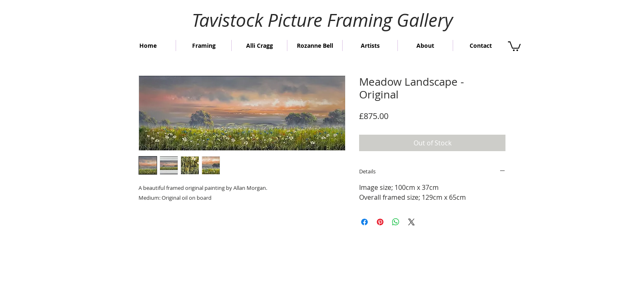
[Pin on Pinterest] (380, 222)
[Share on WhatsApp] (396, 222)
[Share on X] (411, 222)
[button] (514, 46)
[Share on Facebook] (364, 222)
